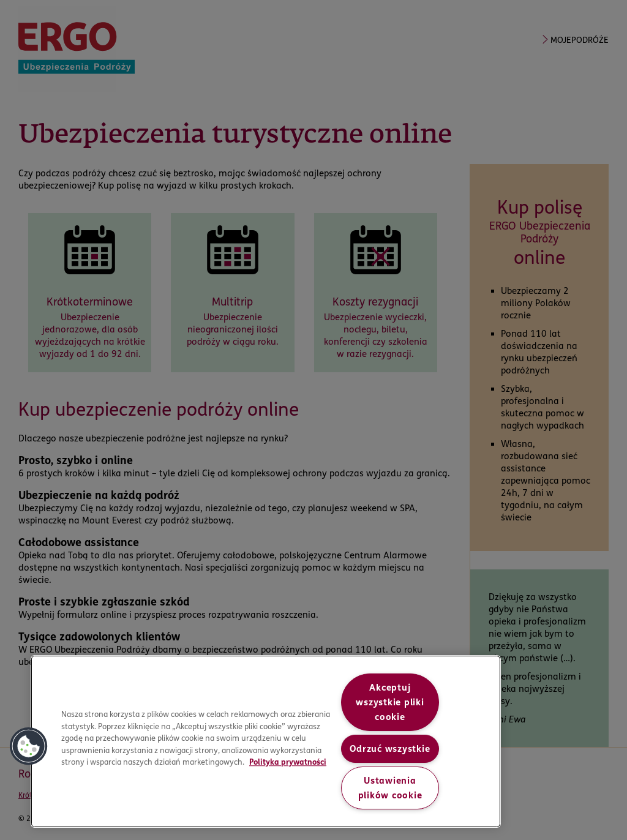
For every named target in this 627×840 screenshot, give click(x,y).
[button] (29, 746)
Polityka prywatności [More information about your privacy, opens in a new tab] (288, 762)
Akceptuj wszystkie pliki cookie (390, 702)
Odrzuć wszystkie (390, 749)
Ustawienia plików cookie (390, 788)
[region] (266, 741)
